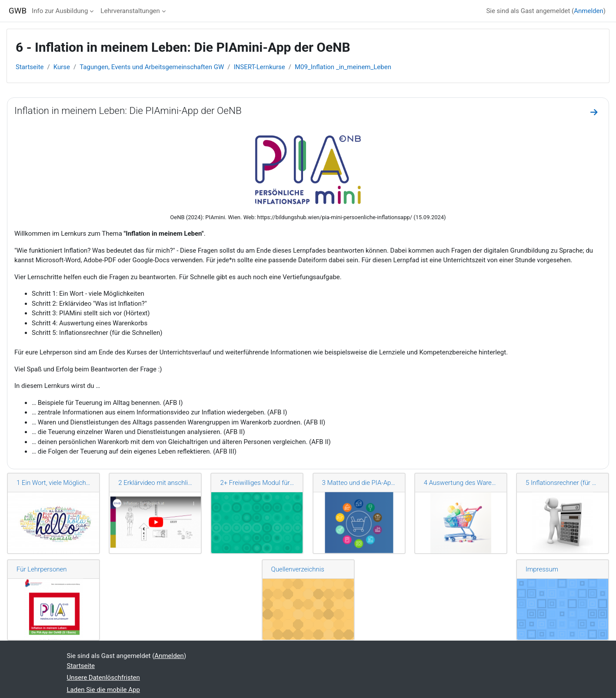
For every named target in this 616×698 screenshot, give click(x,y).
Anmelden (589, 11)
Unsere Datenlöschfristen (103, 678)
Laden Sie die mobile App (103, 690)
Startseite (30, 67)
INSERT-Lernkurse (259, 67)
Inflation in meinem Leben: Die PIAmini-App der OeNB (128, 110)
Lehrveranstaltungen (130, 11)
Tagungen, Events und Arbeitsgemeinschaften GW (152, 67)
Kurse (62, 67)
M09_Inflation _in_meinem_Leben (343, 67)
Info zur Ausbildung (60, 11)
